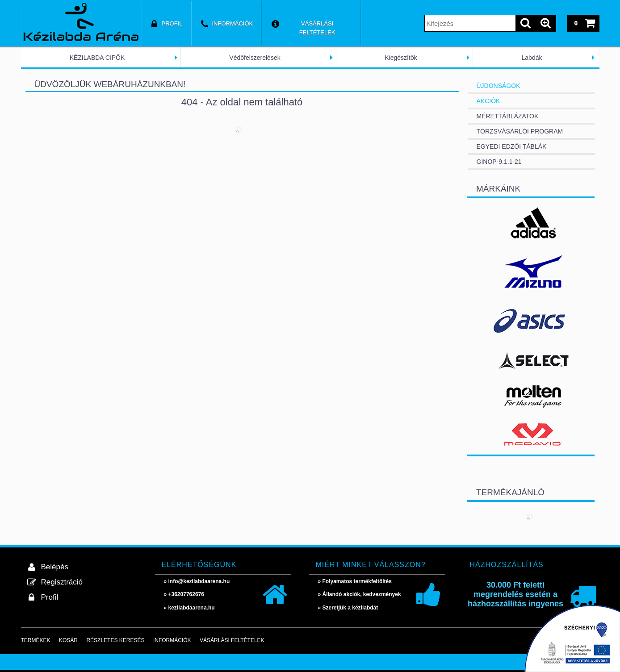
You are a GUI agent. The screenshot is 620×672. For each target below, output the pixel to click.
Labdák (532, 58)
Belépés (55, 567)
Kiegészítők (401, 58)
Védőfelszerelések (255, 58)
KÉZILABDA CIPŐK (97, 58)
